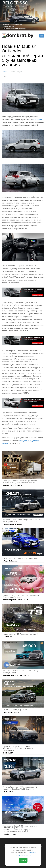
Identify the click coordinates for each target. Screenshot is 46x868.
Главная (5, 72)
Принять (23, 860)
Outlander (38, 119)
